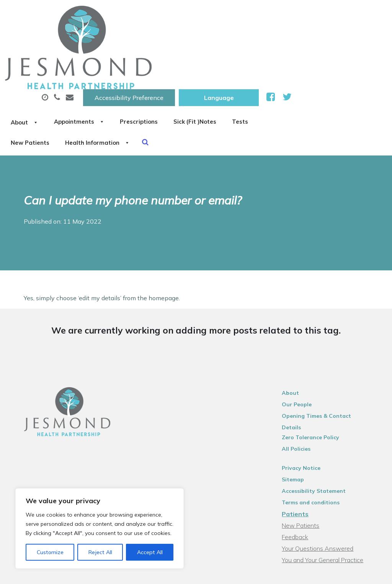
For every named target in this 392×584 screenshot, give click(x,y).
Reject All (100, 552)
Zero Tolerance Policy (315, 356)
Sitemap (298, 398)
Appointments (184, 38)
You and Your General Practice (327, 479)
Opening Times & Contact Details (332, 345)
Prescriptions (253, 38)
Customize (50, 552)
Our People (302, 333)
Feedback (300, 456)
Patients (300, 433)
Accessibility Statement (319, 410)
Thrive (370, 572)
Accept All (150, 552)
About (121, 38)
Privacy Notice (306, 387)
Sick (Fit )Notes (318, 38)
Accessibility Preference (224, 14)
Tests (115, 65)
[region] (100, 528)
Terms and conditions (316, 421)
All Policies (301, 368)
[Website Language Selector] (314, 14)
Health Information (243, 65)
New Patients (166, 65)
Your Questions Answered (323, 467)
